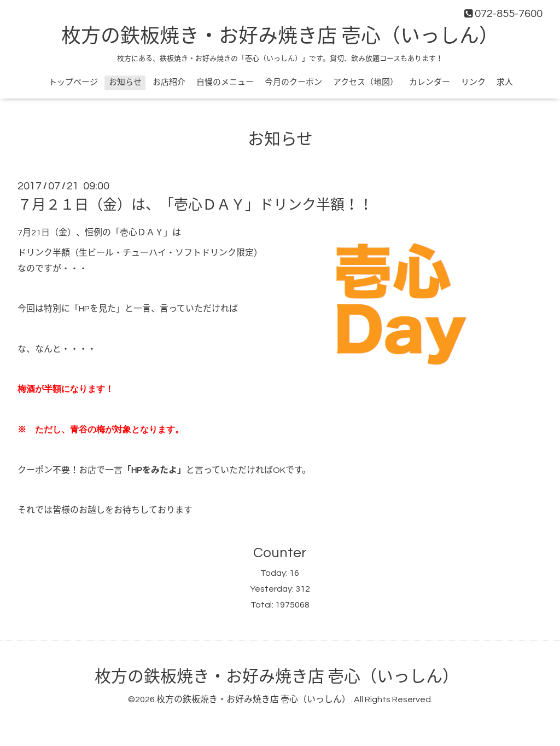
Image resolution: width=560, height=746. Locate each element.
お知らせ (125, 82)
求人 (505, 82)
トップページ (73, 82)
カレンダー (430, 82)
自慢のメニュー (225, 82)
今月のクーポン (293, 82)
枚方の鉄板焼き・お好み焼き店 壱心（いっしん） (280, 37)
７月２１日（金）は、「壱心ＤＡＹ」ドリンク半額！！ (195, 205)
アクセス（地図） (366, 82)
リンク (473, 82)
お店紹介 (169, 82)
